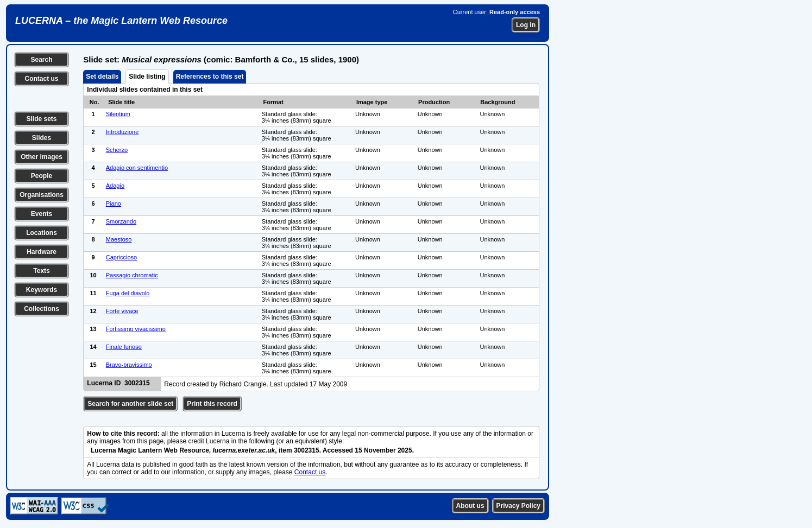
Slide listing (147, 77)
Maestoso (119, 239)
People (42, 176)
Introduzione (122, 132)
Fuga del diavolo (128, 293)
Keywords (42, 290)
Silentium (118, 114)
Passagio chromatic (132, 275)
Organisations (42, 195)
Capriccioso (121, 257)
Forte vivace (122, 311)
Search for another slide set (130, 404)
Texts (41, 271)
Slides (42, 138)
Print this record (212, 404)
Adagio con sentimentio (137, 168)
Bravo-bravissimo (129, 365)
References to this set (210, 77)
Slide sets (41, 119)
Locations (42, 233)
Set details (102, 77)
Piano (114, 203)
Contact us (41, 79)
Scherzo (117, 150)
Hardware (42, 252)
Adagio (115, 186)
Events (42, 214)
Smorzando (121, 221)
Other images (42, 157)
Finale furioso (124, 347)
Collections (42, 309)
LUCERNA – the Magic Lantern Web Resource (121, 21)
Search (41, 60)
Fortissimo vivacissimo (136, 329)
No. (95, 102)
